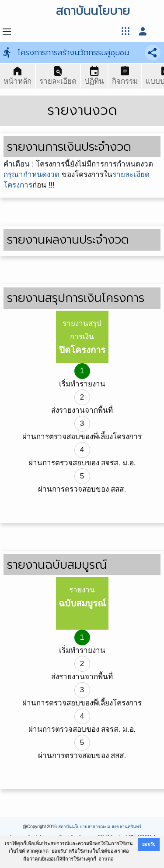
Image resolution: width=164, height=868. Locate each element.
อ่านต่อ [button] (106, 859)
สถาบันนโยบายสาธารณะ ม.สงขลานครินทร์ (100, 827)
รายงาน (82, 597)
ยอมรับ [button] (149, 844)
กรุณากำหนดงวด (31, 175)
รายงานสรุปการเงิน (82, 337)
